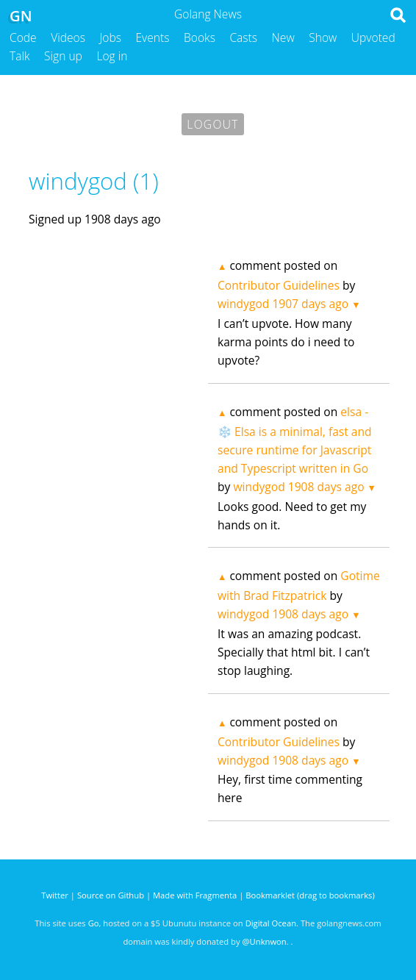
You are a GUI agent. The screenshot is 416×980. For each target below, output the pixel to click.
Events (153, 37)
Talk (20, 56)
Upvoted (373, 37)
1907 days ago (310, 304)
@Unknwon (265, 941)
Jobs (110, 37)
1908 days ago (326, 487)
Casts (243, 37)
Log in (112, 56)
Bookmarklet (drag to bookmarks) (310, 895)
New (283, 37)
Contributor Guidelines (279, 285)
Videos (68, 37)
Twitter (55, 895)
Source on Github (111, 895)
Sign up (63, 56)
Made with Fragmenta (195, 895)
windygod (243, 304)
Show (323, 37)
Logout (212, 124)
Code (23, 37)
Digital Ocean (271, 923)
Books (200, 37)
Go (94, 923)
